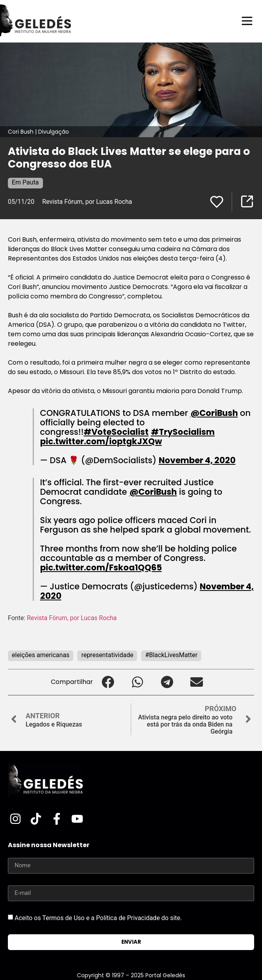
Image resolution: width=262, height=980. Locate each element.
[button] (108, 682)
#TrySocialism (183, 432)
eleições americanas (41, 655)
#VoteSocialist (116, 432)
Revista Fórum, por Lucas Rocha (87, 202)
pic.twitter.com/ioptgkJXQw (101, 441)
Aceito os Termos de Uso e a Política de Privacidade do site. (98, 918)
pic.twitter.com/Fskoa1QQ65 (101, 567)
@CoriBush (214, 413)
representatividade (107, 655)
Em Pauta (25, 182)
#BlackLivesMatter (171, 655)
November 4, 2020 (197, 460)
